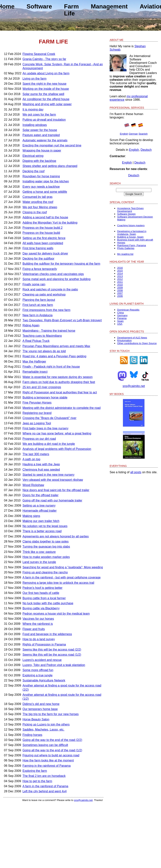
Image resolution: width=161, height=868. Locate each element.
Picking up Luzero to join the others (46, 724)
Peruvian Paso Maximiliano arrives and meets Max (56, 346)
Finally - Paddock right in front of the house (51, 367)
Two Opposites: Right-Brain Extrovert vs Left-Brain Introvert (62, 320)
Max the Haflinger (34, 362)
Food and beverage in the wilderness (47, 634)
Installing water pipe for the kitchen (46, 181)
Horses (121, 243)
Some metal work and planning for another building (57, 279)
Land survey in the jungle (39, 562)
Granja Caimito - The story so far (44, 59)
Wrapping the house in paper (42, 151)
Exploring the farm (35, 771)
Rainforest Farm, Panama (132, 245)
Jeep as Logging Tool (37, 423)
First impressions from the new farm (47, 310)
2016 (120, 268)
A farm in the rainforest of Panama (45, 786)
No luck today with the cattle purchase (48, 603)
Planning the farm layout (39, 300)
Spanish (143, 134)
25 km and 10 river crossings (42, 387)
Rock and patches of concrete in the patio (50, 289)
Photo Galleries (126, 248)
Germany (122, 315)
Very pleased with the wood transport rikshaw (53, 480)
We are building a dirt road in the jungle (49, 444)
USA (120, 324)
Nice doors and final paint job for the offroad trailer (56, 490)
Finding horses (32, 735)
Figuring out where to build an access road (51, 755)
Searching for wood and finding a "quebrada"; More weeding (63, 567)
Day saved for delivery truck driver (45, 253)
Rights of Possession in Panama (44, 644)
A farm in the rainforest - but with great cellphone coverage (62, 577)
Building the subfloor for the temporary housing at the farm (61, 264)
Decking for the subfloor (39, 259)
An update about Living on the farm (46, 73)
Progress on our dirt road (39, 439)
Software (39, 6)
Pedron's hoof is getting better (43, 588)
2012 (120, 279)
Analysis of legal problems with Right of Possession (57, 449)
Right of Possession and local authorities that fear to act (60, 392)
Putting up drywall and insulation (44, 120)
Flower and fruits (34, 629)
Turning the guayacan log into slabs (46, 547)
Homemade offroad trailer (40, 511)
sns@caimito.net (83, 800)
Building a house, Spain (130, 237)
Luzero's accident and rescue (42, 660)
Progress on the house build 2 (43, 228)
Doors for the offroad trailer (41, 495)
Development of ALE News (132, 338)
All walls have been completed (43, 243)
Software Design (126, 214)
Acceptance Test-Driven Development (130, 210)
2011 (120, 282)
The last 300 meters (36, 454)
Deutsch (146, 150)
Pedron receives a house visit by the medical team (56, 614)
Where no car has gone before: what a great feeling (57, 433)
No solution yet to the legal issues (45, 526)
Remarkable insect (35, 372)
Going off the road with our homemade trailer (52, 500)
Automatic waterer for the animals (45, 140)
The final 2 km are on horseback (44, 776)
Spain (120, 321)
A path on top (31, 459)
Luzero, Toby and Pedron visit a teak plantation (54, 665)
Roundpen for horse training (41, 176)
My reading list (125, 254)
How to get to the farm (37, 781)
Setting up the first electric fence (44, 238)
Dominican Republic (128, 310)
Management (109, 6)
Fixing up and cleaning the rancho (45, 572)
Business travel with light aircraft (135, 240)
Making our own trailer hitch (41, 521)
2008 (120, 290)
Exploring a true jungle (38, 675)
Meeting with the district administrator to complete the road (62, 408)
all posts (136, 472)
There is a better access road (42, 531)
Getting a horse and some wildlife (45, 192)
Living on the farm (35, 79)
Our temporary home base (40, 709)
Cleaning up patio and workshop (44, 295)
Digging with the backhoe (39, 161)
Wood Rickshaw (33, 485)
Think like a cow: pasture (39, 552)
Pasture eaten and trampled (41, 135)
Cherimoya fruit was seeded (41, 470)
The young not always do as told (44, 351)
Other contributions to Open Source (137, 343)
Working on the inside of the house (46, 89)
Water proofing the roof (38, 202)
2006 (120, 296)
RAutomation (124, 340)
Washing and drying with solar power (47, 104)
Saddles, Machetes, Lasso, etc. (43, 730)
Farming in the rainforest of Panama (47, 766)
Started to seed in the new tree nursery (49, 475)
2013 (120, 276)
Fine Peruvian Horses (37, 403)
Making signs (31, 516)
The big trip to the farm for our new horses (51, 714)
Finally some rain (34, 284)
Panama (122, 318)
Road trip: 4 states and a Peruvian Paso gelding (55, 356)
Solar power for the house (40, 130)
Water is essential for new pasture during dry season (58, 377)
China (120, 313)
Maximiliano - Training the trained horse (49, 331)
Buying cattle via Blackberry (41, 608)
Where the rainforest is (38, 624)
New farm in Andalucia (38, 315)
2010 (120, 285)
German (133, 134)
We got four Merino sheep (40, 207)
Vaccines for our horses (38, 619)
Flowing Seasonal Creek (39, 54)
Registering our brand (37, 413)
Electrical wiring (33, 156)
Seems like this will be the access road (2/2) (52, 650)
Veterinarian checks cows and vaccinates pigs (53, 274)
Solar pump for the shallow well (43, 94)
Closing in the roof (35, 212)
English (124, 134)
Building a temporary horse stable (45, 397)
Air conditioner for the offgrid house (46, 99)
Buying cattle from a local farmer (44, 598)
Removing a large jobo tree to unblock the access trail (58, 583)
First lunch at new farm (38, 305)
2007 (120, 293)
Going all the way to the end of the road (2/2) (52, 740)
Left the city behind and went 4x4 (45, 791)
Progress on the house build (41, 233)
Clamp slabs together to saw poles (46, 541)
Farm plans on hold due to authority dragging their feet (59, 382)
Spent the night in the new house (45, 84)
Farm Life (71, 10)
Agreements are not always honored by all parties (56, 536)
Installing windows (35, 125)
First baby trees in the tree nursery (46, 428)
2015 (120, 271)
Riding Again (31, 325)
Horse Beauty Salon (36, 719)
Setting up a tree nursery (39, 506)
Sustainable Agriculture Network (44, 680)
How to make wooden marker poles (46, 557)
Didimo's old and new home (41, 704)
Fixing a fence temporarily (40, 269)
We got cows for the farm (39, 115)
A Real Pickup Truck (36, 341)
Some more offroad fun (38, 670)
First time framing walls (38, 248)
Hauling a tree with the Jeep (41, 464)
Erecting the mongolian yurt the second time (52, 145)
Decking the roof (34, 171)
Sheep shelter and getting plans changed (50, 166)
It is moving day (33, 109)
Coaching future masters (131, 225)
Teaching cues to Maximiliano (42, 336)
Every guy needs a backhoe (41, 187)
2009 (120, 288)
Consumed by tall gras (38, 197)
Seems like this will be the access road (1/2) (52, 655)
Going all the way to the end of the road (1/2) (52, 750)
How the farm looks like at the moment (48, 760)
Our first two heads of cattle (41, 593)
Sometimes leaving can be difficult (45, 745)
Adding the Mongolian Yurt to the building (50, 223)
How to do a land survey (39, 639)
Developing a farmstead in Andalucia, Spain (132, 233)
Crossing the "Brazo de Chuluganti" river (50, 418)
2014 (120, 273)
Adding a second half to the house (45, 217)
